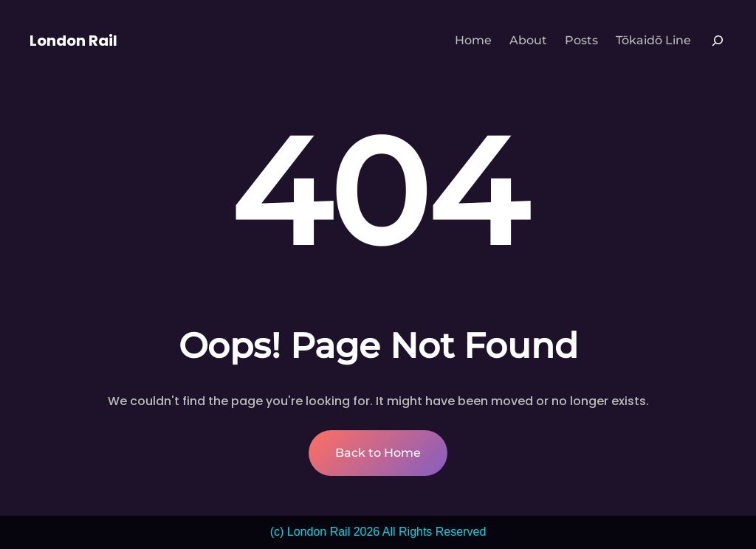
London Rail (73, 41)
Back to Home (378, 453)
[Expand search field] (718, 41)
